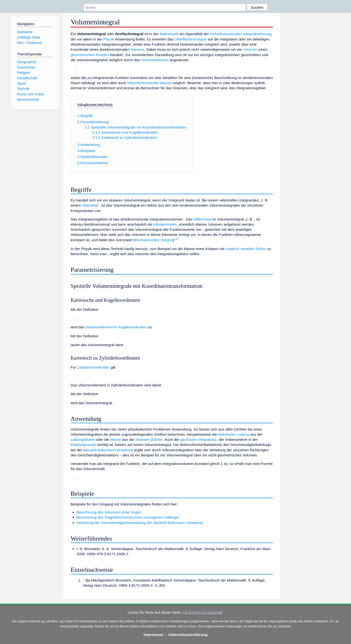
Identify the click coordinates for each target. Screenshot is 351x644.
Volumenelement (155, 60)
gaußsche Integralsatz (199, 439)
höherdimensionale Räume (149, 83)
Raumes (137, 49)
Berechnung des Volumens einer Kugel (109, 512)
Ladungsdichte (83, 439)
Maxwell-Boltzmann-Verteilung (108, 450)
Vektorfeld (90, 205)
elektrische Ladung (234, 434)
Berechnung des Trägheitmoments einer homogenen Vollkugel (128, 517)
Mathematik (169, 34)
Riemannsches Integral (154, 240)
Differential (202, 219)
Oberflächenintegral (190, 39)
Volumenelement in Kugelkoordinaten (116, 327)
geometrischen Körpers (90, 55)
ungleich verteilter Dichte (246, 249)
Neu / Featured (29, 43)
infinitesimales (165, 224)
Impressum (153, 635)
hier (43, 621)
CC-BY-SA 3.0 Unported (202, 612)
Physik (109, 39)
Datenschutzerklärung (188, 635)
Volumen (250, 49)
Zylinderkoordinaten (93, 367)
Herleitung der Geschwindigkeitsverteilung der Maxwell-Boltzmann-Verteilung (140, 523)
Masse (116, 439)
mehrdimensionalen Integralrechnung (240, 34)
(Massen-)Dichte (149, 439)
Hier (62, 621)
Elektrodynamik (83, 445)
